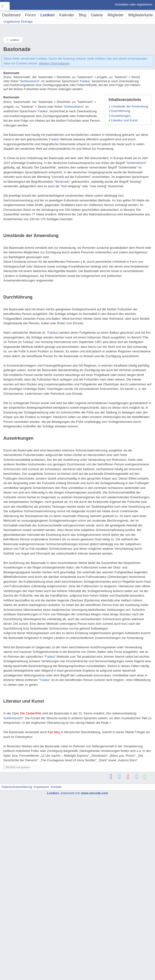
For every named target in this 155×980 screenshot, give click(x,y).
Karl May (54, 732)
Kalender (67, 15)
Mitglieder (116, 15)
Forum (30, 15)
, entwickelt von (78, 793)
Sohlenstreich (30, 81)
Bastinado (62, 182)
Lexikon (47, 15)
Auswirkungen (120, 116)
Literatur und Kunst (123, 120)
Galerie (97, 15)
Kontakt (56, 787)
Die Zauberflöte (31, 713)
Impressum (41, 787)
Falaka (85, 81)
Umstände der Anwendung (128, 106)
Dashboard (11, 15)
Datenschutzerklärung (17, 787)
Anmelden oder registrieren (133, 4)
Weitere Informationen (54, 63)
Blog (83, 15)
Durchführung (119, 111)
